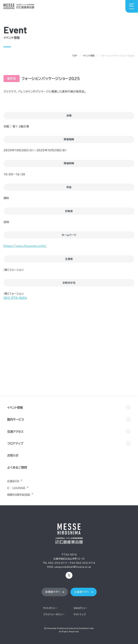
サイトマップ (80, 615)
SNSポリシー (80, 608)
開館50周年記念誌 (19, 495)
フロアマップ (15, 443)
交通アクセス (15, 432)
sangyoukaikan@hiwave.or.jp (73, 567)
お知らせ (13, 455)
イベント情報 (89, 56)
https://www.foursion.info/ (25, 246)
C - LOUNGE (16, 488)
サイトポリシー (50, 608)
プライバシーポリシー (54, 615)
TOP (75, 56)
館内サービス (16, 419)
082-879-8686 (15, 298)
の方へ (53, 592)
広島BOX (13, 481)
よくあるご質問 (17, 467)
